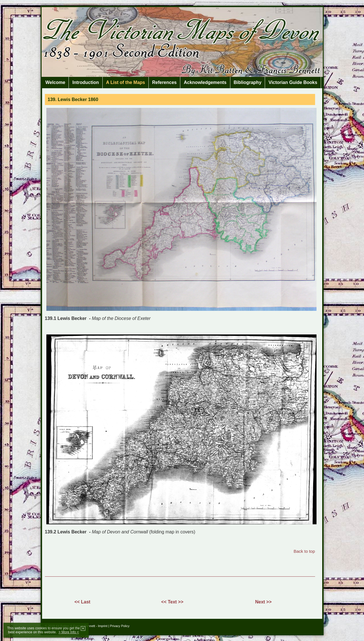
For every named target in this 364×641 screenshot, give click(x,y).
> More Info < (69, 632)
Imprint (103, 626)
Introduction (85, 82)
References (164, 82)
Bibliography (248, 82)
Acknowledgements (205, 82)
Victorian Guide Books (293, 82)
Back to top (304, 551)
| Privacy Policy (119, 626)
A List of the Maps (126, 82)
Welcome (55, 82)
